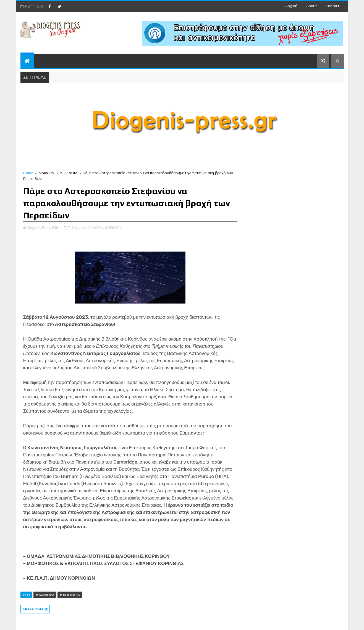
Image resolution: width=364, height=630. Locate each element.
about (312, 6)
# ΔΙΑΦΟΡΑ (45, 595)
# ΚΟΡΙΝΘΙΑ (70, 595)
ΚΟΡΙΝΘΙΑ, (114, 228)
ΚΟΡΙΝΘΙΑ (69, 173)
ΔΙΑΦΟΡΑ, (96, 228)
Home (28, 173)
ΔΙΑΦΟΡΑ (46, 173)
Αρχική (291, 6)
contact (333, 6)
